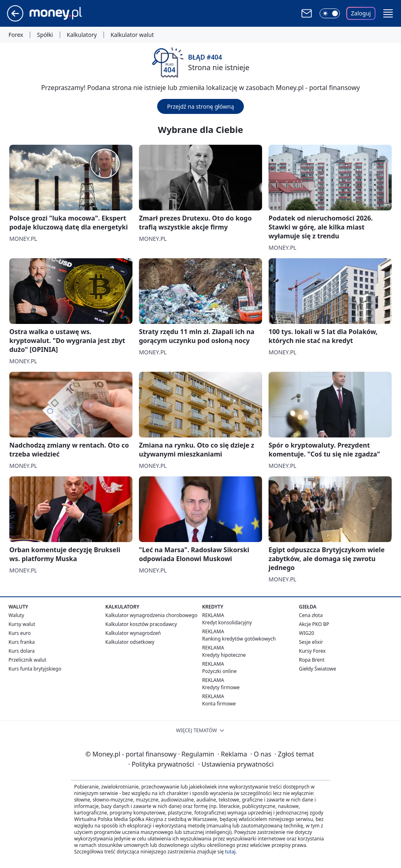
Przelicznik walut (27, 660)
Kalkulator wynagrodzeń (133, 633)
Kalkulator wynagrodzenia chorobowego (151, 615)
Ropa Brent (312, 660)
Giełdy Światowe (318, 669)
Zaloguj (361, 13)
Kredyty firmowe (221, 687)
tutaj (230, 852)
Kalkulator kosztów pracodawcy (141, 624)
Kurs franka (22, 642)
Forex (16, 35)
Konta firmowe (219, 704)
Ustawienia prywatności (236, 764)
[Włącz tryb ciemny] (330, 13)
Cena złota (311, 615)
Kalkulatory (82, 35)
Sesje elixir (311, 642)
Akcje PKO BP (314, 624)
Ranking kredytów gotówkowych (239, 639)
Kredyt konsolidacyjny (227, 623)
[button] (388, 13)
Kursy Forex (312, 651)
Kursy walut (22, 624)
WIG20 (307, 633)
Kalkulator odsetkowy (130, 642)
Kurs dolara (22, 651)
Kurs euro (20, 633)
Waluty (16, 615)
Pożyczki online (219, 671)
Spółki (45, 35)
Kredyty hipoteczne (224, 655)
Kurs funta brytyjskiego (35, 669)
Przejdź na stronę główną (200, 106)
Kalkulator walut (132, 35)
